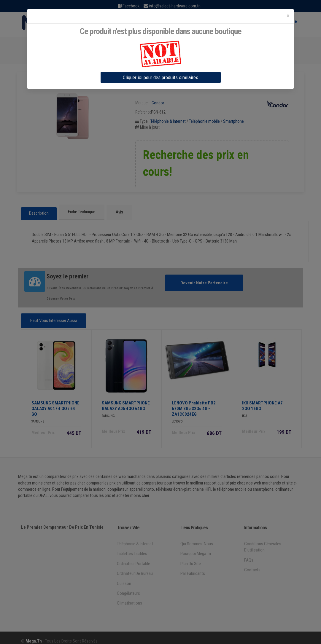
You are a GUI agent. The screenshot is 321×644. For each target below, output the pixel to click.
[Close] (288, 16)
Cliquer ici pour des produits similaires (160, 77)
